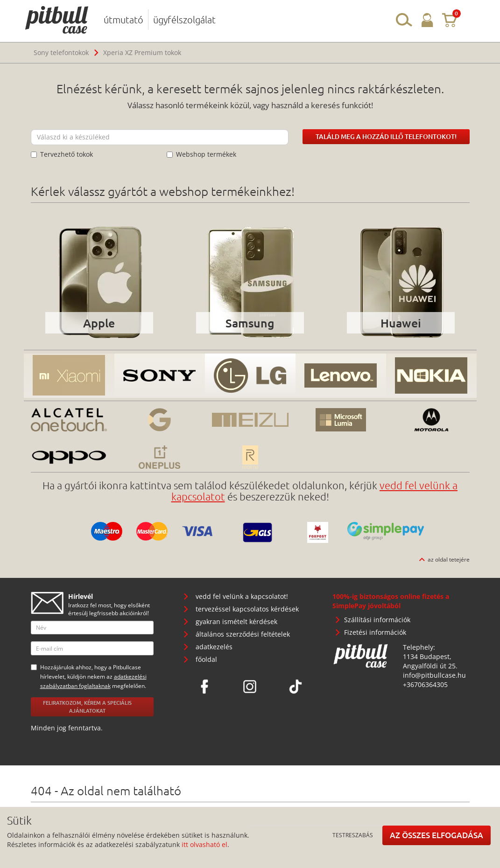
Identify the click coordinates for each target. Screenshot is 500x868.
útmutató (123, 20)
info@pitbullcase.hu (434, 675)
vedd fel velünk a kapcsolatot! (242, 596)
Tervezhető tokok (62, 154)
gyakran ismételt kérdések (236, 621)
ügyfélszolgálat (184, 20)
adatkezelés (214, 647)
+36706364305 (425, 684)
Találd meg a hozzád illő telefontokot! (386, 136)
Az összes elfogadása (437, 835)
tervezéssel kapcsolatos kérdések (247, 609)
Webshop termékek (201, 154)
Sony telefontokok (61, 52)
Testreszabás (353, 835)
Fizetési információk (375, 632)
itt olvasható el (204, 844)
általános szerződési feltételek (243, 634)
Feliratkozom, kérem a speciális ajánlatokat (87, 707)
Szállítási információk (377, 620)
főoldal (206, 659)
